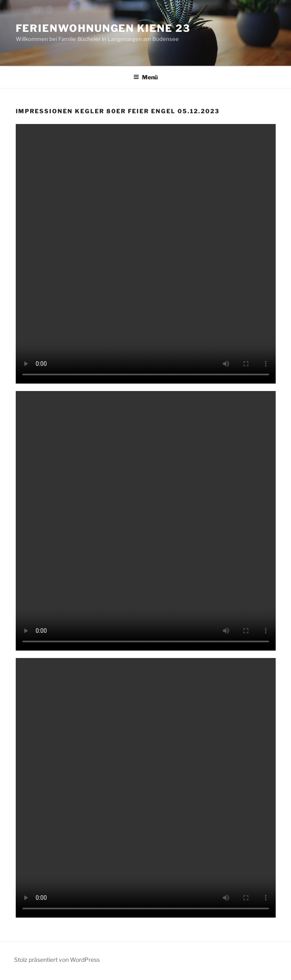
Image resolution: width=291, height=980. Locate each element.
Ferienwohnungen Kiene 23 (103, 28)
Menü (145, 77)
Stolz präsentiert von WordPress (57, 960)
